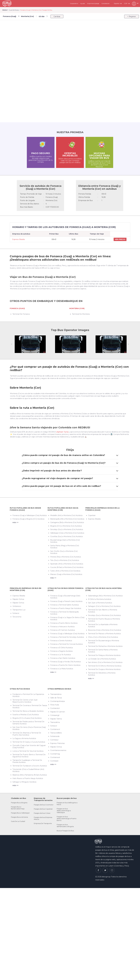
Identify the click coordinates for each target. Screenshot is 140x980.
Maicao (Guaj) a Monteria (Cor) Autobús (66, 574)
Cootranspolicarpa (58, 701)
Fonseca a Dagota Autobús (61, 651)
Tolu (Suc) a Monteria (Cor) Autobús (65, 560)
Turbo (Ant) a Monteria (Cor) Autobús (65, 571)
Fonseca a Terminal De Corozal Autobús (66, 644)
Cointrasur (54, 740)
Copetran (92, 515)
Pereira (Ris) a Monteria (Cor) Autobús (66, 557)
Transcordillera (56, 733)
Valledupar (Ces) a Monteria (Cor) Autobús (67, 533)
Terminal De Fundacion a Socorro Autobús (30, 766)
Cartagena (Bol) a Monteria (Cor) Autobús (67, 522)
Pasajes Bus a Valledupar (20, 813)
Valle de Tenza (56, 698)
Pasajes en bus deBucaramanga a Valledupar (64, 811)
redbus (7, 4)
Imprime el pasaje (93, 3)
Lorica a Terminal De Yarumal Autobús (28, 751)
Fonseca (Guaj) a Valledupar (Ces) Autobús (30, 515)
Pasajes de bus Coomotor (44, 805)
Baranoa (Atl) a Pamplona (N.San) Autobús (30, 775)
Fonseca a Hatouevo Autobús (62, 627)
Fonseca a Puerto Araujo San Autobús (66, 608)
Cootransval (55, 757)
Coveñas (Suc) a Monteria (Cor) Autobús (66, 536)
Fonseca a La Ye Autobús (61, 655)
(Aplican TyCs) (62, 432)
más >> (15, 522)
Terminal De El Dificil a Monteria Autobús (105, 666)
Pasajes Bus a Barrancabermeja (18, 808)
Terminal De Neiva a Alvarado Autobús (28, 711)
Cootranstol (55, 708)
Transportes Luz (19, 610)
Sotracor (16, 613)
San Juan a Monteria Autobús (100, 603)
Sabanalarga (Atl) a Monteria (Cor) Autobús (105, 596)
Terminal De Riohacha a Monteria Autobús (105, 646)
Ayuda (83, 3)
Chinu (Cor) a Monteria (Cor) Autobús (103, 637)
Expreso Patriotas (57, 743)
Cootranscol (55, 729)
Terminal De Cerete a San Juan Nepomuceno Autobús (25, 701)
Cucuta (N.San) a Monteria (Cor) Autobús (67, 567)
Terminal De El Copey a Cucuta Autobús (29, 742)
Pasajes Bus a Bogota (19, 803)
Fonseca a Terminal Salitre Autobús (65, 605)
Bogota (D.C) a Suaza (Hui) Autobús (27, 718)
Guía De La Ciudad (18, 821)
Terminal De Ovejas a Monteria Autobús (104, 669)
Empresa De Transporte (43, 823)
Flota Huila (55, 705)
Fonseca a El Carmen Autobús (63, 630)
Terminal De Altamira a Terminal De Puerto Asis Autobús (27, 734)
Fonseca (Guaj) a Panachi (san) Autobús (66, 601)
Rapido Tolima (56, 719)
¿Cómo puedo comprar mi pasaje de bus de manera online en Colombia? (70, 455)
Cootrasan (54, 761)
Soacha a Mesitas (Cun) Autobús (26, 715)
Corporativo (74, 3)
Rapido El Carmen (58, 712)
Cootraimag (55, 754)
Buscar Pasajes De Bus (65, 831)
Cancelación (105, 3)
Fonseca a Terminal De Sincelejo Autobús (67, 637)
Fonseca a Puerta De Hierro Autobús (65, 665)
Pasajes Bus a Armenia (19, 817)
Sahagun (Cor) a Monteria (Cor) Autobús (104, 606)
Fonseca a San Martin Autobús (63, 658)
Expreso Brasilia (18, 239)
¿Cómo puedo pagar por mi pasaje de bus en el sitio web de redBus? (70, 486)
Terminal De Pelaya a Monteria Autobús (104, 655)
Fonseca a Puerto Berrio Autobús (64, 623)
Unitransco (17, 606)
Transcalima (55, 722)
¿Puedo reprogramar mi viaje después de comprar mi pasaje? (70, 478)
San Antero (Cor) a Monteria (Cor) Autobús (105, 662)
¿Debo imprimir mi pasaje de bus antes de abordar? (70, 471)
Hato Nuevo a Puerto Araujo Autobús (28, 778)
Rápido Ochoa (18, 599)
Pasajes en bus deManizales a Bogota (65, 825)
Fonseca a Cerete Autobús (61, 641)
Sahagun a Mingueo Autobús (24, 782)
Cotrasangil (55, 715)
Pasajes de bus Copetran (43, 809)
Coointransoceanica (58, 750)
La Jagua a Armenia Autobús (24, 738)
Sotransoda (55, 736)
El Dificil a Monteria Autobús (100, 599)
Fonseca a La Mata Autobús (62, 669)
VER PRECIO (120, 239)
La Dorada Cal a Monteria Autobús (102, 659)
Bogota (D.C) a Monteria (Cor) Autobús (66, 526)
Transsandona (56, 694)
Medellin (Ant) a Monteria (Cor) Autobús (66, 515)
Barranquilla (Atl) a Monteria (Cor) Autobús (67, 519)
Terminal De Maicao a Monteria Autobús (104, 634)
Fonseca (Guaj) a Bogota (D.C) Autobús (28, 519)
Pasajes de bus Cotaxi (42, 813)
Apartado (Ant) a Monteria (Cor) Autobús (67, 564)
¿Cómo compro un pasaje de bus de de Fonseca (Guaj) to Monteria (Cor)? (70, 463)
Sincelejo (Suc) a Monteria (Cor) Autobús (67, 529)
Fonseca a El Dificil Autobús (62, 648)
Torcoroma (17, 617)
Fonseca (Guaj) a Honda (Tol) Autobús (66, 662)
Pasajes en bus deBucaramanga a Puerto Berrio (67, 818)
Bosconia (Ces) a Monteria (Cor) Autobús (105, 630)
